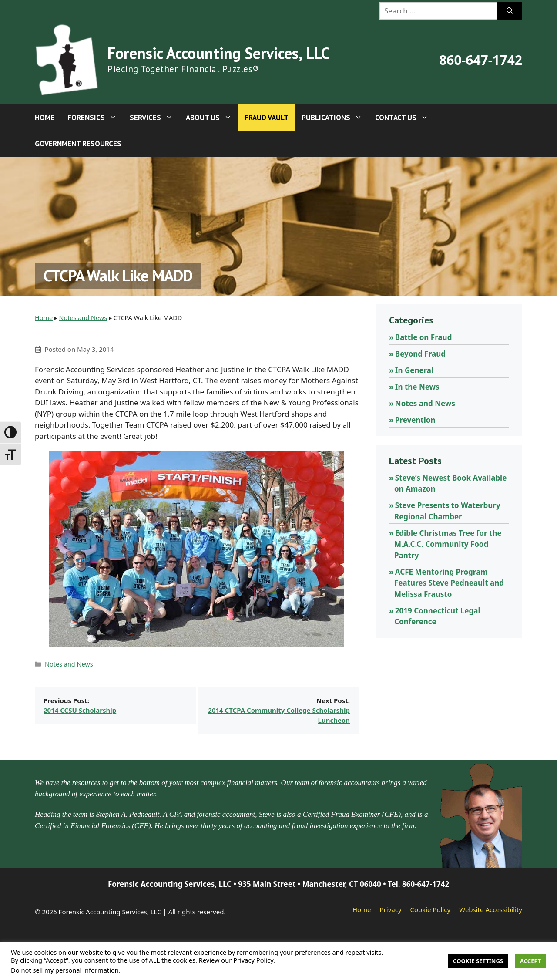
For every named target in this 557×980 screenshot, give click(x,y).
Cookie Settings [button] (478, 961)
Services (154, 118)
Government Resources (78, 144)
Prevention (415, 420)
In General (414, 370)
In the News (417, 387)
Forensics (95, 118)
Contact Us (405, 118)
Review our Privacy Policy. (237, 960)
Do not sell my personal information (65, 970)
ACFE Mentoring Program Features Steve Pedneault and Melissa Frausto (449, 583)
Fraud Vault (267, 118)
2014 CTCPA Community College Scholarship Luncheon (279, 715)
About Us (212, 118)
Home (45, 118)
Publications (335, 118)
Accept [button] (530, 961)
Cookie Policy (431, 909)
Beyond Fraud (420, 354)
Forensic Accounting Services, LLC (218, 53)
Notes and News (83, 318)
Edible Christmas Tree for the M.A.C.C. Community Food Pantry (448, 544)
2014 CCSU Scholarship (80, 710)
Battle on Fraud (424, 337)
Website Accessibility (491, 909)
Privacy (391, 909)
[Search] (510, 11)
